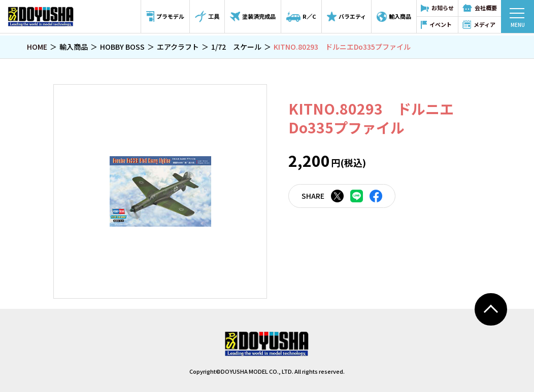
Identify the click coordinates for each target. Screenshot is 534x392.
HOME (37, 47)
